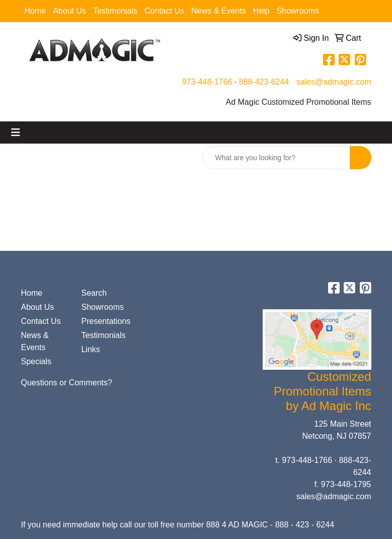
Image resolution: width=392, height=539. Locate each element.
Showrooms (298, 11)
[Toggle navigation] (16, 132)
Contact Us (164, 11)
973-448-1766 (207, 82)
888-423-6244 (264, 82)
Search (94, 293)
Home (35, 11)
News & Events (218, 11)
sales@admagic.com (334, 82)
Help (261, 11)
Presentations (106, 321)
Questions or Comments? (67, 383)
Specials (36, 361)
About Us (69, 11)
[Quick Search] (276, 158)
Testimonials (115, 11)
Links (91, 349)
